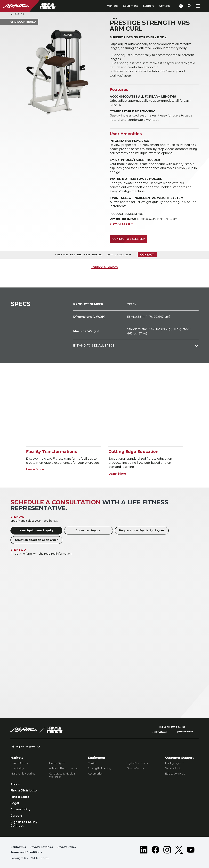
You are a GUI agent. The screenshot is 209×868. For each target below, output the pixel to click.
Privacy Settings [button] (41, 847)
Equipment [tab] (130, 6)
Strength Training (100, 768)
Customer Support (89, 531)
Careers (16, 816)
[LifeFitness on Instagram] (167, 850)
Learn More (35, 469)
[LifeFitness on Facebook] (155, 850)
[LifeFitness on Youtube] (191, 850)
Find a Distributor (24, 790)
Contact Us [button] (18, 847)
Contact (164, 6)
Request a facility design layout (142, 531)
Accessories (95, 774)
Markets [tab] (112, 6)
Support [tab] (148, 6)
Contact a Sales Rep (129, 239)
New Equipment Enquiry (36, 531)
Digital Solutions (137, 763)
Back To (17, 14)
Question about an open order (36, 540)
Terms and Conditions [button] (26, 852)
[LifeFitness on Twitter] (179, 850)
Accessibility (20, 809)
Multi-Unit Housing (23, 774)
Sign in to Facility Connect (24, 824)
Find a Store (20, 797)
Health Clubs (19, 763)
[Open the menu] (198, 6)
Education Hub (175, 774)
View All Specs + (121, 224)
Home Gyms (57, 763)
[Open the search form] (189, 6)
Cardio (92, 763)
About (15, 784)
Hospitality (17, 768)
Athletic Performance (63, 768)
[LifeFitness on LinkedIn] (144, 850)
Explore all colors (104, 267)
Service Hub (173, 768)
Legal (15, 803)
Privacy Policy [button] (66, 847)
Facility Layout (174, 763)
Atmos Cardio (135, 768)
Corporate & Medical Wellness (62, 775)
